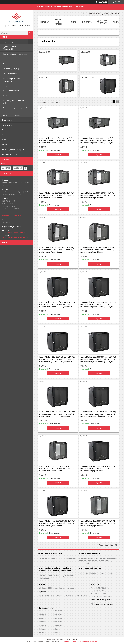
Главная (45, 22)
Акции (116, 22)
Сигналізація (8, 64)
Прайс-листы (7, 120)
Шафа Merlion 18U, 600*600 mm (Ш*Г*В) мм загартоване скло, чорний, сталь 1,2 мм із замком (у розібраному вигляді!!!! (98, 305)
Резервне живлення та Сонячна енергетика (12, 114)
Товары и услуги (8, 42)
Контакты (87, 22)
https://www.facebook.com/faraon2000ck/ (16, 233)
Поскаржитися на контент (68, 642)
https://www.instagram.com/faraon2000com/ (16, 238)
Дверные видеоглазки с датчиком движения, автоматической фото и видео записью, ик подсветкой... (98, 561)
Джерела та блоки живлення (15, 86)
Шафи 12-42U (87, 78)
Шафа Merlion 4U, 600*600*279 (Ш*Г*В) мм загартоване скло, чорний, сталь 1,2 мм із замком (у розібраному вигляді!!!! (98, 140)
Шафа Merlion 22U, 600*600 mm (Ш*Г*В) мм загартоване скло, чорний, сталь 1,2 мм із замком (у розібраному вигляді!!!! (98, 359)
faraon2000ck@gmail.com (11, 216)
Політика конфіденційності (88, 642)
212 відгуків (103, 2)
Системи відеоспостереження (15, 54)
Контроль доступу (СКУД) (13, 69)
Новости (5, 130)
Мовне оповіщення (11, 91)
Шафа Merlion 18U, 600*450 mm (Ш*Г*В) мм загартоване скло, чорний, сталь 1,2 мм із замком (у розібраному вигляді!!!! (57, 305)
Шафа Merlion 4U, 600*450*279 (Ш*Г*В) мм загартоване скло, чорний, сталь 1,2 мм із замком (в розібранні (57, 140)
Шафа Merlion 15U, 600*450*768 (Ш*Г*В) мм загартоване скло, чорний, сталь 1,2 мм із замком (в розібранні (98, 523)
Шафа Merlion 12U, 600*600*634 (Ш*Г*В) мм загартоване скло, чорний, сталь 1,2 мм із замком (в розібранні (98, 469)
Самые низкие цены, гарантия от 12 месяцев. (57, 558)
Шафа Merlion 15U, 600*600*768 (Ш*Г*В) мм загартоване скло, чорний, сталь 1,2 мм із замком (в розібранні (57, 523)
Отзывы (5, 145)
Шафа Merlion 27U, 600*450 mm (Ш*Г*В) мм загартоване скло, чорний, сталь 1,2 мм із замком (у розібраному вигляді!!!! (98, 414)
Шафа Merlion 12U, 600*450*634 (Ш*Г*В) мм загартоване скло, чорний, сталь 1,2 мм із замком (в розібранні (57, 469)
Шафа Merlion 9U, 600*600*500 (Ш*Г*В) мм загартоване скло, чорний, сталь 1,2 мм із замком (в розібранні (98, 250)
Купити (58, 155)
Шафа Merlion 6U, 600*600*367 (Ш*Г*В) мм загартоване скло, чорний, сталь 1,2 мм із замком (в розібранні (57, 195)
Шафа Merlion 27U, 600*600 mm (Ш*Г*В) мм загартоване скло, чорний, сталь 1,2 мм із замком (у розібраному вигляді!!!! (57, 414)
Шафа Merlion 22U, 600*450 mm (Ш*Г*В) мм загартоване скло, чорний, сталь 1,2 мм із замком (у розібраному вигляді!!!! (57, 359)
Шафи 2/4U (45, 52)
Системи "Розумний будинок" (15, 108)
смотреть (80, 7)
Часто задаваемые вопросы (13, 150)
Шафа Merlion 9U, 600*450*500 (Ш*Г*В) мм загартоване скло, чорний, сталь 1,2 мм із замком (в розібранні (57, 250)
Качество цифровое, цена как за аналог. (96, 573)
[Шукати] (30, 33)
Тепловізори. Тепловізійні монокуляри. (14, 80)
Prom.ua (74, 639)
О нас (4, 140)
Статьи (4, 135)
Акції (5, 96)
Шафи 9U (44, 78)
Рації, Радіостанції (10, 74)
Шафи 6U (85, 52)
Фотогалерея (7, 125)
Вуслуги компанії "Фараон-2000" (10, 48)
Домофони (7, 59)
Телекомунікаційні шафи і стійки (13, 102)
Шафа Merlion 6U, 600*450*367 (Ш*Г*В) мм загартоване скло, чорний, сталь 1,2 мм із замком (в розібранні (98, 195)
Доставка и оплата (9, 155)
